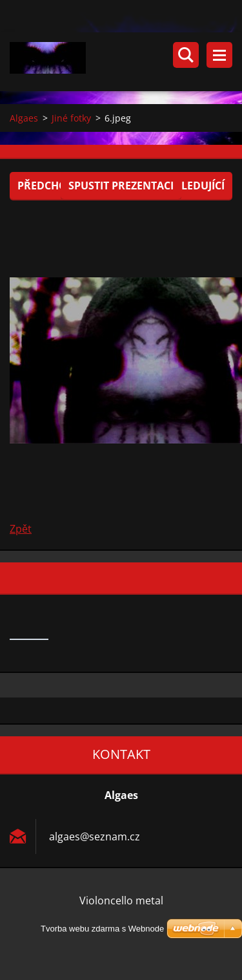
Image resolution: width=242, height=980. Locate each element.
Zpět (21, 529)
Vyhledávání (186, 55)
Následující (192, 186)
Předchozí (47, 186)
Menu (219, 55)
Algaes (24, 118)
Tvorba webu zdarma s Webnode (102, 929)
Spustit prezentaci (121, 186)
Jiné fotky (71, 118)
